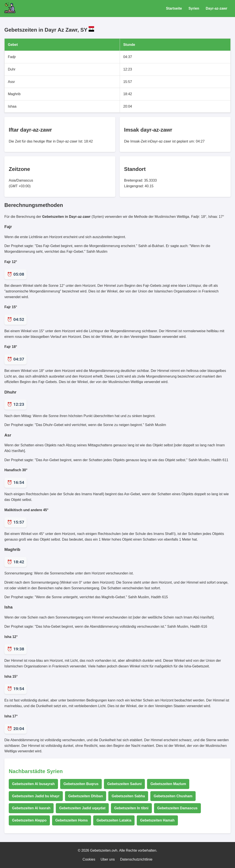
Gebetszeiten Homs (72, 820)
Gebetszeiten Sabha (128, 796)
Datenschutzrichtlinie (136, 859)
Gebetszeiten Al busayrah (33, 784)
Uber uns (108, 859)
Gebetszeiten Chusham (173, 796)
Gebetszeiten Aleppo (29, 820)
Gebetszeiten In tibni (131, 808)
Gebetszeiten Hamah (157, 820)
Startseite (174, 8)
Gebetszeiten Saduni (124, 784)
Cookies (89, 859)
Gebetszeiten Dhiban (86, 796)
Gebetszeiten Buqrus (81, 784)
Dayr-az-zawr (217, 8)
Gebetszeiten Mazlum (168, 784)
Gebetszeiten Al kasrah (31, 808)
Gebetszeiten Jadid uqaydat (82, 808)
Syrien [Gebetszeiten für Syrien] (194, 8)
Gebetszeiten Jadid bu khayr (36, 796)
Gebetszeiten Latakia (114, 820)
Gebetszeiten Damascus (177, 808)
